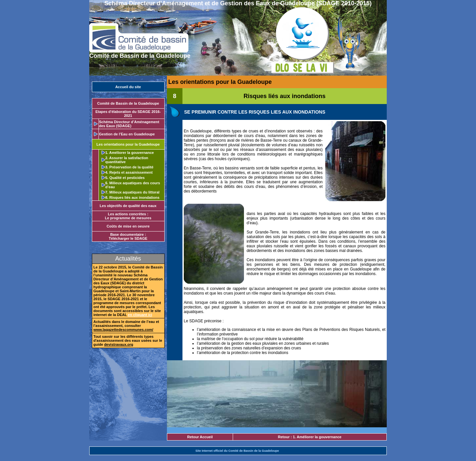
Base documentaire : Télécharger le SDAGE (128, 236)
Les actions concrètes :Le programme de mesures (128, 216)
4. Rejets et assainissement (129, 172)
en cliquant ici (140, 315)
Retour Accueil (200, 437)
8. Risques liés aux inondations (133, 197)
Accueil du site (128, 87)
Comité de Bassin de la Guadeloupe (128, 103)
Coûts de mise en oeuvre (128, 226)
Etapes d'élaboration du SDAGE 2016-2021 (128, 114)
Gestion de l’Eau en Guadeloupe (127, 134)
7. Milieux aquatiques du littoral (133, 192)
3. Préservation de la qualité (130, 167)
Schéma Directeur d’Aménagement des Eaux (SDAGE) (129, 124)
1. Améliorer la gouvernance (130, 153)
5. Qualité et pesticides (125, 178)
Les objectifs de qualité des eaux (128, 206)
